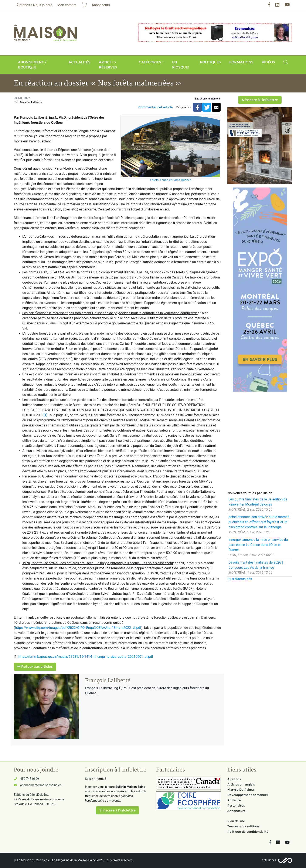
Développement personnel (248, 795)
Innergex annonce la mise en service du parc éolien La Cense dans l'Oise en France (258, 545)
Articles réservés (108, 65)
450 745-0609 (30, 779)
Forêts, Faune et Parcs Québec (171, 180)
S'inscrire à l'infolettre (260, 100)
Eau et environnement (208, 99)
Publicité (234, 800)
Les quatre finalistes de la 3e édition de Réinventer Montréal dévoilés (258, 502)
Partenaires (236, 805)
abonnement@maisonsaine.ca (41, 785)
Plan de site (236, 821)
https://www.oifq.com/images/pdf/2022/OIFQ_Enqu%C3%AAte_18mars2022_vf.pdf (78, 628)
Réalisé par (269, 860)
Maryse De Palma (241, 790)
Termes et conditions (243, 826)
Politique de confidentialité (248, 832)
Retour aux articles (35, 667)
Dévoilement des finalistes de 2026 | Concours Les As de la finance (256, 565)
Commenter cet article (156, 107)
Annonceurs (236, 811)
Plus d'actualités (240, 579)
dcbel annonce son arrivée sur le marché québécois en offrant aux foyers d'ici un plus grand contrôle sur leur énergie (259, 522)
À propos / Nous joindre (34, 5)
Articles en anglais (241, 784)
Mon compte (67, 5)
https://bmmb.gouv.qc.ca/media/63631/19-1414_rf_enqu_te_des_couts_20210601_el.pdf (86, 657)
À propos (234, 779)
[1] (45, 415)
